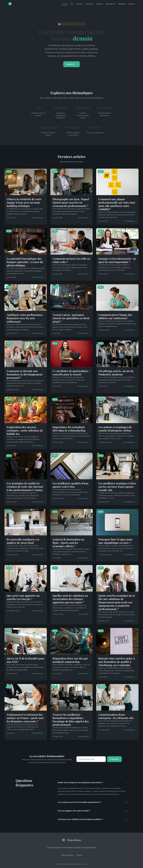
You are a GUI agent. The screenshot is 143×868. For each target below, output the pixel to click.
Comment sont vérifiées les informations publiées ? (80, 819)
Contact (79, 855)
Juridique (99, 4)
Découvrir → (71, 64)
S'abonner (114, 759)
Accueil (65, 4)
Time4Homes (72, 840)
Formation (89, 4)
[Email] (91, 759)
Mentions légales (67, 855)
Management (111, 4)
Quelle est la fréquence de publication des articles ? (80, 782)
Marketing (122, 4)
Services (132, 4)
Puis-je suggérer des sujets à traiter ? (74, 811)
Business (80, 4)
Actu (72, 4)
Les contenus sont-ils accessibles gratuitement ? (79, 802)
